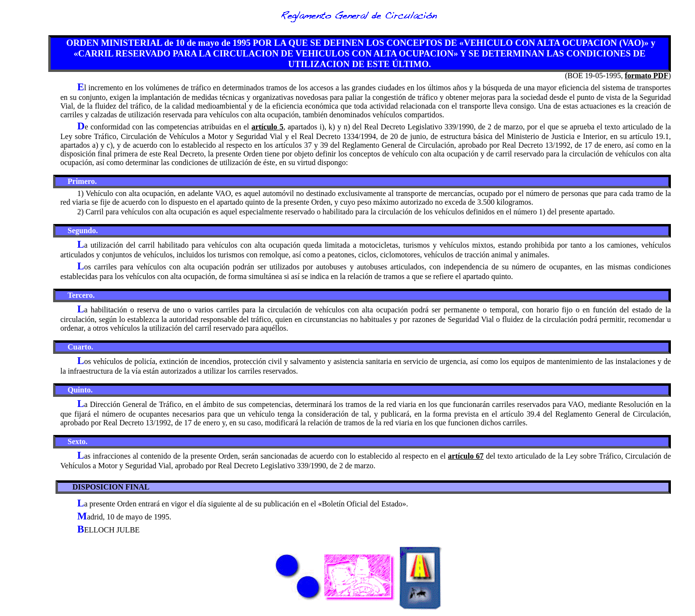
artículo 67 (466, 456)
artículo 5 (267, 127)
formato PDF (646, 76)
